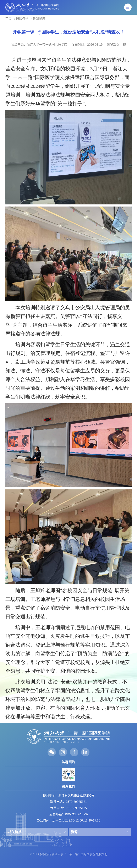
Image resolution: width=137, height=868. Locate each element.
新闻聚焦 (39, 19)
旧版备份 (22, 19)
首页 (9, 19)
